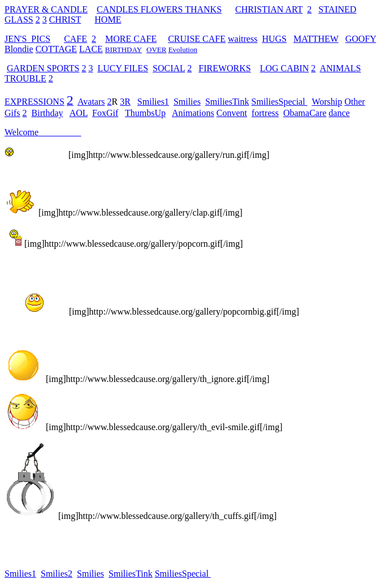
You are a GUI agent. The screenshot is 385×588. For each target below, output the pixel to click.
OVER (156, 50)
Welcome (21, 132)
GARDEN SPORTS (43, 68)
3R (125, 102)
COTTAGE (56, 49)
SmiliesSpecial (280, 102)
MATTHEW (316, 39)
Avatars (91, 102)
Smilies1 (153, 102)
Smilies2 (57, 574)
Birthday (47, 113)
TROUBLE (25, 78)
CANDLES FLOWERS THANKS (159, 9)
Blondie (19, 49)
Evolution (183, 50)
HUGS (274, 39)
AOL (79, 113)
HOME (108, 20)
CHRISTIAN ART (269, 9)
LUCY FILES (123, 68)
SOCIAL (169, 68)
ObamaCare (305, 113)
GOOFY (361, 39)
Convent (232, 113)
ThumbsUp (145, 113)
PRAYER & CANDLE (46, 9)
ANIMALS (340, 68)
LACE (91, 49)
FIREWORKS (224, 68)
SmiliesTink (227, 102)
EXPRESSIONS (34, 102)
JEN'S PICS (27, 39)
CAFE (75, 39)
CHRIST (65, 20)
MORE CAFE (131, 39)
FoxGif (105, 113)
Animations (193, 113)
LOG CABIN (285, 68)
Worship (327, 102)
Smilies (187, 102)
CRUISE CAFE (197, 39)
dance (339, 113)
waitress (243, 39)
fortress (265, 113)
